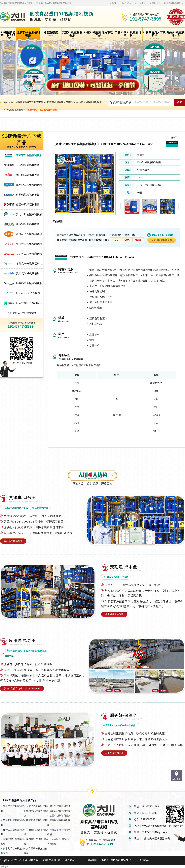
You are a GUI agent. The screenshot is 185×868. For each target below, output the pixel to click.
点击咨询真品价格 (114, 614)
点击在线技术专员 (114, 753)
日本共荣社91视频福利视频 (30, 303)
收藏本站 (142, 3)
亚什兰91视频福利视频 (29, 244)
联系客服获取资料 (163, 240)
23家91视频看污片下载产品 (61, 102)
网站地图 (156, 3)
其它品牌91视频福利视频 (22, 313)
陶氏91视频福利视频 (28, 175)
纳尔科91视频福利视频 (29, 283)
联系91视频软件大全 (176, 3)
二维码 (128, 3)
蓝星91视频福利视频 (28, 205)
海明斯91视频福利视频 (29, 185)
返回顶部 (176, 779)
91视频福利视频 (15, 110)
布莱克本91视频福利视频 (30, 264)
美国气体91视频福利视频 (30, 273)
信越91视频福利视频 (28, 195)
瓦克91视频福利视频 (28, 165)
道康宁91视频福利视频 (90, 102)
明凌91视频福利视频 (28, 224)
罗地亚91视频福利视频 (29, 214)
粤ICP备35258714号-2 (122, 860)
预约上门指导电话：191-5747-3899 (22, 688)
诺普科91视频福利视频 (29, 234)
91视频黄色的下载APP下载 (29, 102)
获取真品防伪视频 (13, 541)
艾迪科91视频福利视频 (29, 254)
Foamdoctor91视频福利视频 (30, 293)
